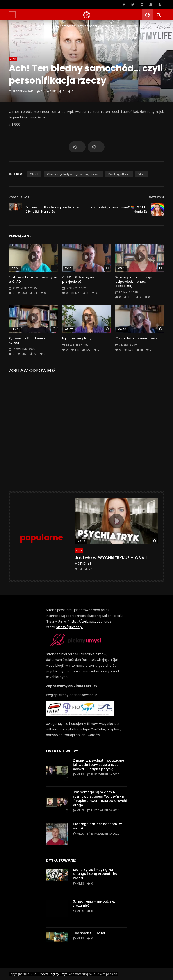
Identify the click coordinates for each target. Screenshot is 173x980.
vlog (141, 174)
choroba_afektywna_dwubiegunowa (73, 174)
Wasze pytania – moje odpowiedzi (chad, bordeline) (133, 282)
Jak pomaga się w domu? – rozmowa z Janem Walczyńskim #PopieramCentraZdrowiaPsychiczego (100, 799)
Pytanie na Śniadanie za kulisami (28, 340)
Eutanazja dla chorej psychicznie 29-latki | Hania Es (52, 209)
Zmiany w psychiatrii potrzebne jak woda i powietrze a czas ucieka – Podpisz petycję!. (99, 765)
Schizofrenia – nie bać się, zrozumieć (94, 904)
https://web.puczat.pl (86, 621)
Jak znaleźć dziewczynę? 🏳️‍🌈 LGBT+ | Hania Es (118, 209)
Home (13, 26)
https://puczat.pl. (69, 627)
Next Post (157, 197)
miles (80, 774)
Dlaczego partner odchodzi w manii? (97, 826)
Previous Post (20, 197)
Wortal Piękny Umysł (54, 974)
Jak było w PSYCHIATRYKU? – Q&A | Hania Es (111, 560)
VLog (27, 26)
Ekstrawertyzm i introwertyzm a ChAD (33, 279)
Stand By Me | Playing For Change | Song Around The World (95, 874)
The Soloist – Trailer (89, 933)
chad (34, 174)
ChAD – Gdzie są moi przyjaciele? (79, 279)
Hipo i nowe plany (77, 338)
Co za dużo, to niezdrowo (136, 338)
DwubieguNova (119, 174)
